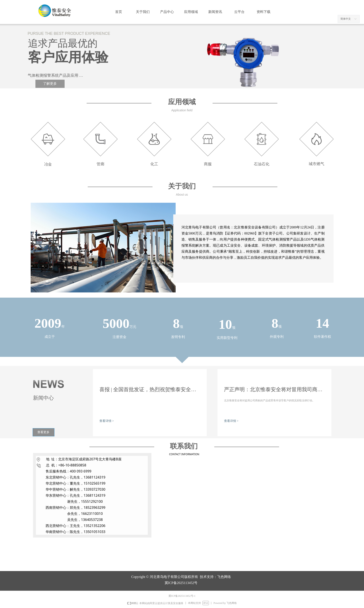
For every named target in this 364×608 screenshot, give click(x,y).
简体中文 (346, 19)
